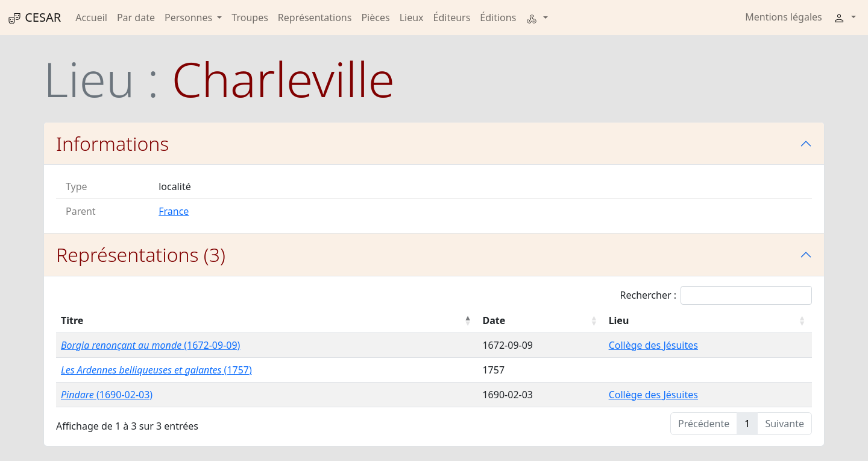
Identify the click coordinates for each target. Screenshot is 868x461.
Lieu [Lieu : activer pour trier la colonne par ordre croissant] (619, 320)
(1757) (156, 370)
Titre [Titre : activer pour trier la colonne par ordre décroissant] (72, 320)
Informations (112, 143)
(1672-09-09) (150, 345)
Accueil (91, 17)
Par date (136, 17)
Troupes (250, 17)
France (174, 211)
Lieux (412, 17)
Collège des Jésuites (653, 345)
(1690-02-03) (107, 395)
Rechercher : (716, 295)
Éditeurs (452, 17)
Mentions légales (784, 17)
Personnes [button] (190, 17)
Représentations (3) (141, 254)
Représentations (315, 17)
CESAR (34, 17)
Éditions (498, 17)
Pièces (375, 17)
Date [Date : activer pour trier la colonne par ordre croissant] (494, 320)
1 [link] (747, 424)
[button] (536, 17)
